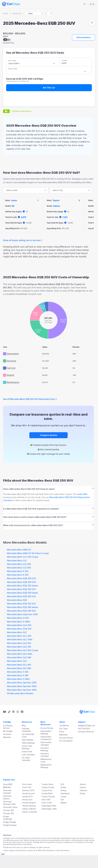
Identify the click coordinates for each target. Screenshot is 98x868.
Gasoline (84, 790)
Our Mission (64, 725)
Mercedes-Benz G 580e (19, 622)
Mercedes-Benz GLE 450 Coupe (23, 650)
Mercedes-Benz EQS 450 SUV (21, 604)
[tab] (48, 488)
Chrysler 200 (8, 810)
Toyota (56, 200)
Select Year (12, 61)
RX (13, 206)
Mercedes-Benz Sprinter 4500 (22, 690)
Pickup (63, 790)
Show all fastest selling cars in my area (22, 240)
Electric (83, 784)
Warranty (7, 737)
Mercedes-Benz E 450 (18, 575)
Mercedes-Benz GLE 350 (19, 643)
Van (62, 800)
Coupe (63, 797)
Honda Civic (27, 800)
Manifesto (63, 735)
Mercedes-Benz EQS (17, 600)
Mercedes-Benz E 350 (18, 571)
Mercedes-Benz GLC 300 (19, 636)
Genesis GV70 (28, 790)
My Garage (8, 731)
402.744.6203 (84, 729)
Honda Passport (29, 803)
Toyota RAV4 (47, 793)
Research (17, 13)
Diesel (82, 793)
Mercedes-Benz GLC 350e (20, 639)
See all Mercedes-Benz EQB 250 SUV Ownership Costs (30, 399)
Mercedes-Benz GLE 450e (20, 654)
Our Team (63, 729)
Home (6, 13)
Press (62, 732)
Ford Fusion (27, 784)
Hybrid (83, 787)
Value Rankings (28, 743)
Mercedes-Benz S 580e (18, 679)
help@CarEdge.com (87, 725)
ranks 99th (82, 494)
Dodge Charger (10, 822)
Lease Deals (27, 751)
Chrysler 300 (8, 813)
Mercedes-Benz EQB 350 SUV (22, 582)
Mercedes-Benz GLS (17, 661)
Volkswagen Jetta (49, 809)
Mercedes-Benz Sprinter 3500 (22, 686)
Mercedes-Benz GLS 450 (19, 665)
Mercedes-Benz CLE (17, 560)
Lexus (14, 200)
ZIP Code (64, 61)
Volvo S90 (46, 800)
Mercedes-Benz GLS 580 (19, 668)
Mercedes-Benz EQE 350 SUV (21, 589)
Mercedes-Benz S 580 (18, 675)
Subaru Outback (29, 809)
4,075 (24, 217)
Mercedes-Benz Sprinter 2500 (22, 683)
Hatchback (65, 793)
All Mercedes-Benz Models (20, 693)
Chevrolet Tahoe (10, 807)
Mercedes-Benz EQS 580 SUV (21, 611)
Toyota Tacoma (48, 797)
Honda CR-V (27, 797)
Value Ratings (27, 740)
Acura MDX (8, 784)
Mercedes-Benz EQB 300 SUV (22, 578)
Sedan (63, 787)
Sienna (57, 206)
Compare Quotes (48, 435)
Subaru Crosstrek (30, 812)
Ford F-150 (27, 787)
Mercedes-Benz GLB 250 (19, 629)
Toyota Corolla (48, 787)
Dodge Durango (10, 825)
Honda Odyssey (29, 806)
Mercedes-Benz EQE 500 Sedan (23, 593)
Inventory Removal (86, 732)
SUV (62, 784)
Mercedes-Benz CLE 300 (19, 564)
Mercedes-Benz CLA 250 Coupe (23, 557)
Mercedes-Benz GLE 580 (19, 657)
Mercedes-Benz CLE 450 (19, 568)
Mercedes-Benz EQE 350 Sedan (23, 586)
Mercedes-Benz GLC (17, 632)
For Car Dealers (66, 741)
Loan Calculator (28, 755)
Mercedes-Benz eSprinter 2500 (22, 614)
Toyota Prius (47, 790)
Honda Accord (28, 793)
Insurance (7, 734)
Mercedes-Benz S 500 (18, 672)
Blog (24, 725)
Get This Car (49, 88)
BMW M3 (7, 787)
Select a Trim (13, 69)
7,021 (65, 217)
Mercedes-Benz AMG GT (19, 550)
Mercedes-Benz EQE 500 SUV (21, 596)
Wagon (64, 803)
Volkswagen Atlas (49, 806)
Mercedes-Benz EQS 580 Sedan (23, 607)
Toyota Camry (47, 784)
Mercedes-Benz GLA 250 (19, 625)
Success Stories (66, 738)
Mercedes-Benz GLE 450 (19, 647)
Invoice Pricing (47, 728)
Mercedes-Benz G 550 (18, 618)
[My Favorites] (85, 4)
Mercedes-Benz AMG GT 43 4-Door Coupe (28, 553)
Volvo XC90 (47, 803)
